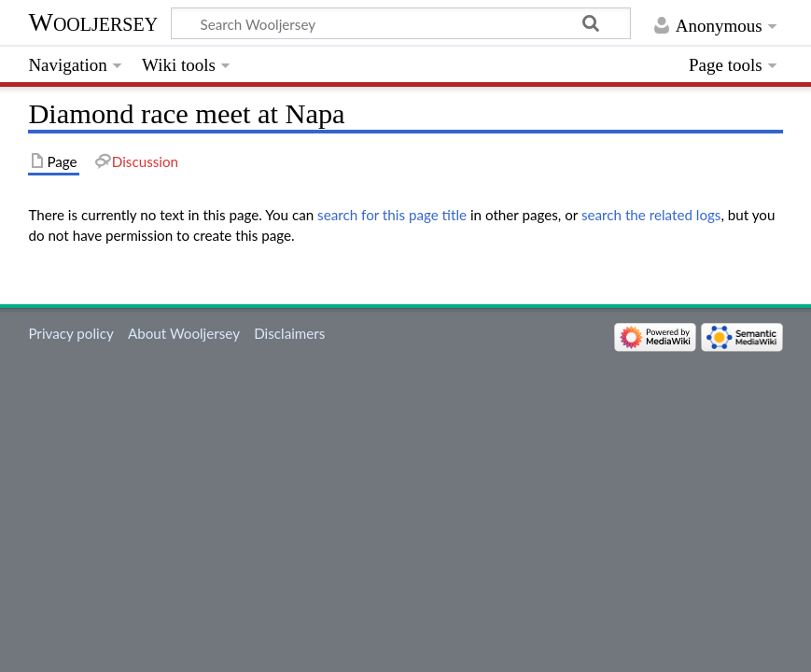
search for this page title (392, 215)
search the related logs (651, 215)
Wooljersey (93, 22)
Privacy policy (70, 333)
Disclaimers (289, 333)
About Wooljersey (184, 333)
